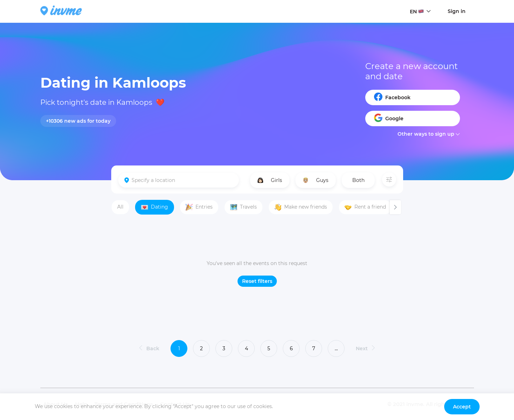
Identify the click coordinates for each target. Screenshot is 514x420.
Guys (316, 180)
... (336, 348)
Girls (270, 180)
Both (358, 180)
